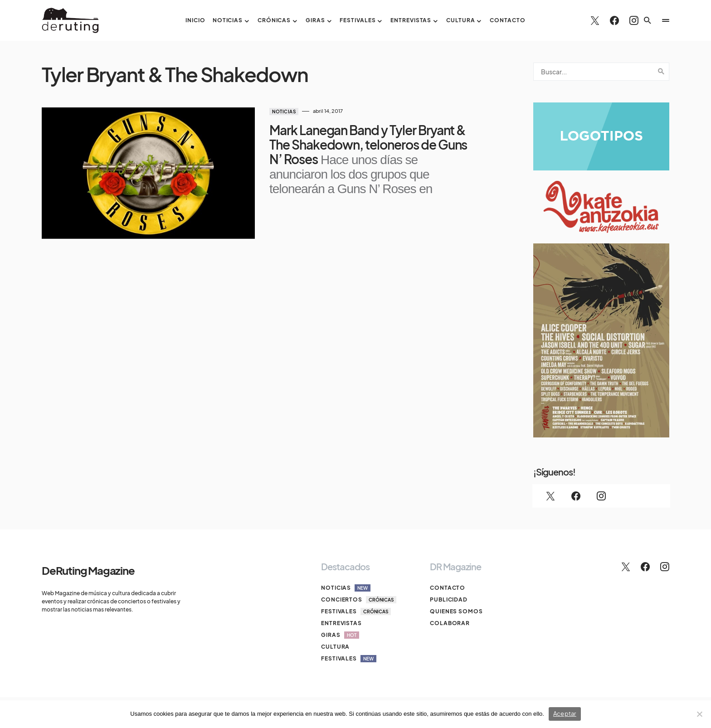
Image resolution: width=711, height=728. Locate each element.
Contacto (448, 588)
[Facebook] (614, 20)
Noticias (284, 112)
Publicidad (449, 599)
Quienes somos (456, 611)
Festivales (356, 612)
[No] (700, 714)
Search (661, 72)
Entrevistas (341, 623)
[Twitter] (595, 20)
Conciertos (359, 600)
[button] (648, 20)
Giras (340, 635)
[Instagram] (634, 20)
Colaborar (450, 623)
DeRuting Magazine (88, 570)
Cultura (335, 647)
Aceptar (565, 713)
